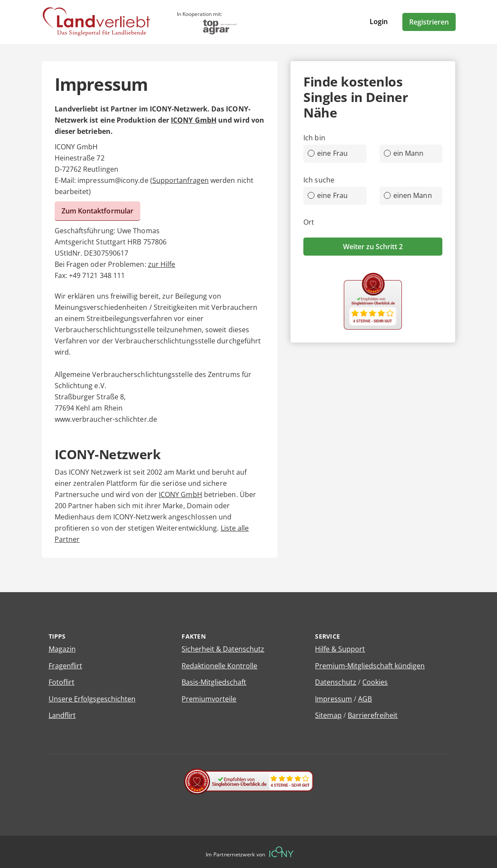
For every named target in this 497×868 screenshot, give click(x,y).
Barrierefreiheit (373, 715)
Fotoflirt (62, 682)
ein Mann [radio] (404, 153)
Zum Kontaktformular (98, 211)
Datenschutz (336, 682)
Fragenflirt (65, 666)
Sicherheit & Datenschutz (223, 649)
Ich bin (314, 138)
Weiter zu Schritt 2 (373, 247)
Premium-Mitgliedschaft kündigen (370, 666)
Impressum (333, 699)
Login (379, 22)
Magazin (62, 649)
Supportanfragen (181, 180)
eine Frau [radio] (328, 153)
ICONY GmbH (194, 120)
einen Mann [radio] (408, 195)
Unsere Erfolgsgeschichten (92, 699)
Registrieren (429, 22)
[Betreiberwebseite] (281, 852)
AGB (365, 699)
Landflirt (62, 715)
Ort (309, 222)
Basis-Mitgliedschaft (214, 682)
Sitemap (328, 715)
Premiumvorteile (209, 699)
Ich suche (319, 180)
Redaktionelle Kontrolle (219, 666)
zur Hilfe (162, 264)
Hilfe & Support (340, 649)
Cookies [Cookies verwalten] (375, 682)
